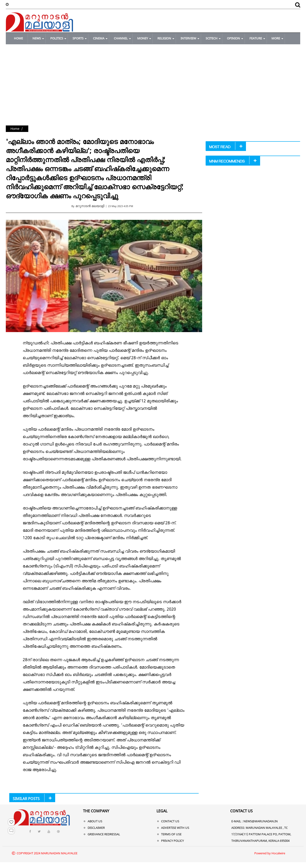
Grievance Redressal (104, 834)
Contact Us (170, 821)
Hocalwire (278, 853)
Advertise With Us (175, 828)
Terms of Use (171, 834)
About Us (95, 821)
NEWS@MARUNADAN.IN (261, 821)
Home (15, 129)
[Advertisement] (153, 91)
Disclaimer (96, 828)
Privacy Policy (172, 841)
